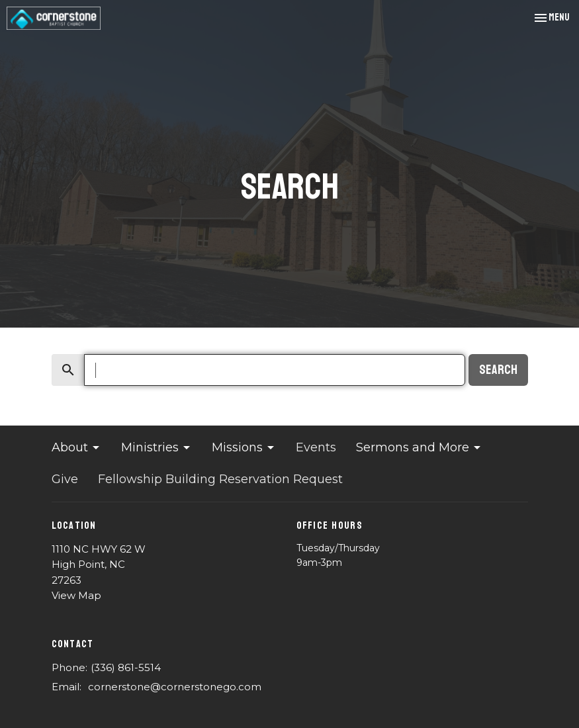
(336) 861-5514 (126, 667)
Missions (244, 447)
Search (498, 370)
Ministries (156, 447)
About (76, 447)
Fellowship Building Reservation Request (220, 479)
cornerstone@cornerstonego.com (175, 687)
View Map (76, 595)
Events (316, 447)
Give (65, 479)
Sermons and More (419, 447)
